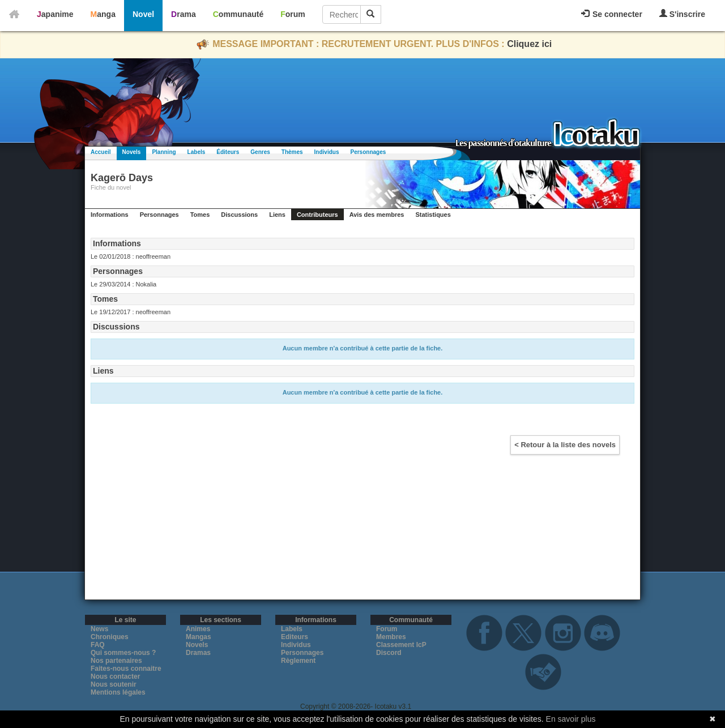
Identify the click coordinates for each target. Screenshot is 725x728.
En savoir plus (571, 719)
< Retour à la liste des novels (565, 445)
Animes (198, 629)
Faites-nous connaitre (126, 669)
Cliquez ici (529, 44)
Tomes (200, 215)
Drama (184, 14)
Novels (132, 152)
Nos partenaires (116, 661)
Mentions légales (118, 692)
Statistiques (433, 215)
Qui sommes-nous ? (123, 653)
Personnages (368, 152)
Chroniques (110, 637)
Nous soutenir (114, 684)
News (99, 629)
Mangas (199, 637)
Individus (327, 152)
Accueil (101, 152)
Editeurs (295, 637)
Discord (389, 653)
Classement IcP (401, 645)
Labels (197, 152)
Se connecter (612, 14)
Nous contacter (115, 676)
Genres (260, 152)
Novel (143, 14)
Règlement (298, 661)
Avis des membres (377, 215)
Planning (164, 152)
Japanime (55, 14)
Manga (103, 14)
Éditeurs (228, 152)
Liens (277, 215)
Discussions (239, 215)
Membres (391, 637)
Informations (110, 215)
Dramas (198, 653)
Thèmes (292, 152)
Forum (293, 14)
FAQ (98, 645)
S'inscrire (682, 14)
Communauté (238, 14)
